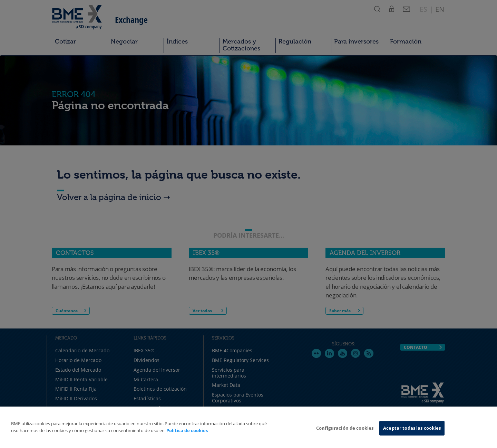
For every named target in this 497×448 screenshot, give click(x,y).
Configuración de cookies (345, 428)
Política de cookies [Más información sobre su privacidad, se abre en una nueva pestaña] (187, 430)
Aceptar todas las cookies (412, 428)
